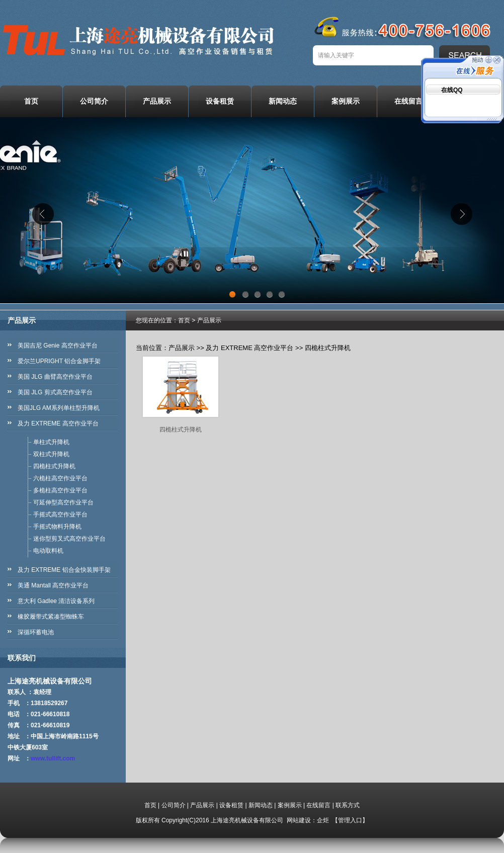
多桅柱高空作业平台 (60, 490)
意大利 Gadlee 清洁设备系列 (56, 601)
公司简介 (94, 101)
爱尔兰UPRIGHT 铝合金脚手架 (59, 361)
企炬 (323, 820)
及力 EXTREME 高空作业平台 (58, 423)
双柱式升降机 (51, 454)
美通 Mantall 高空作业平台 (53, 585)
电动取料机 (48, 551)
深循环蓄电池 (36, 632)
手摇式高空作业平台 (60, 515)
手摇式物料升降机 (57, 527)
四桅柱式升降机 (54, 466)
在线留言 (408, 101)
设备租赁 (220, 101)
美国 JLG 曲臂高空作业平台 (55, 377)
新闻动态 (283, 101)
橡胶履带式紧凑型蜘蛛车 (51, 617)
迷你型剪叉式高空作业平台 (69, 539)
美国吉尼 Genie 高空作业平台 (58, 346)
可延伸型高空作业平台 (63, 502)
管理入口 (350, 820)
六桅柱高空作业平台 (60, 478)
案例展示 (346, 101)
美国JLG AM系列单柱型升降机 (59, 408)
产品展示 (157, 101)
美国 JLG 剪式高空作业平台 (55, 392)
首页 (31, 101)
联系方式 (348, 805)
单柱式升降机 (51, 442)
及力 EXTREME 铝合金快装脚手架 (64, 570)
